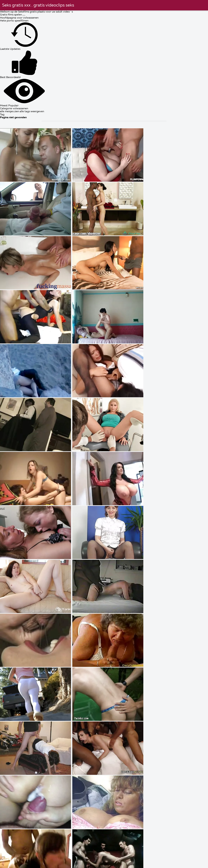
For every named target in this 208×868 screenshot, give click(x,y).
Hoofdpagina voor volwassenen (19, 18)
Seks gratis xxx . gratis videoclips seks (38, 5)
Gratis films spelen (11, 15)
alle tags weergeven (32, 112)
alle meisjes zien (10, 112)
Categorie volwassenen (14, 109)
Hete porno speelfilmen (14, 21)
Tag (2, 115)
